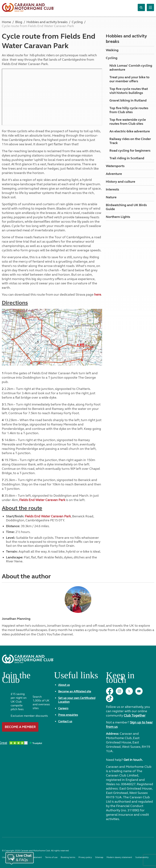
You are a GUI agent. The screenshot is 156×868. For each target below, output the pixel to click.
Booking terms (68, 857)
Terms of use (51, 857)
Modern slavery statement (119, 857)
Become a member (20, 727)
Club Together (135, 715)
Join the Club (16, 679)
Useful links (76, 677)
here (98, 295)
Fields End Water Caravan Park (42, 500)
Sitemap (99, 857)
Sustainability (142, 857)
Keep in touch (120, 679)
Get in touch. (133, 760)
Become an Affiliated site (75, 691)
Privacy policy (85, 857)
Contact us (65, 721)
